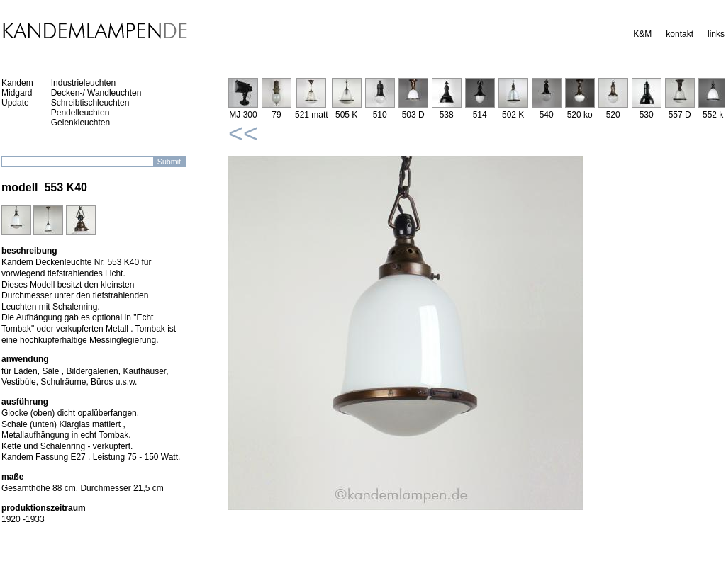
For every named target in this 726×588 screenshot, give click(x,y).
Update (15, 103)
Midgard (17, 93)
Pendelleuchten (80, 113)
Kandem (17, 83)
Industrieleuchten (83, 83)
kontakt (680, 34)
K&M (642, 34)
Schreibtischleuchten (90, 103)
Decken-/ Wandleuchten (96, 93)
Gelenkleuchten (80, 123)
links (716, 34)
